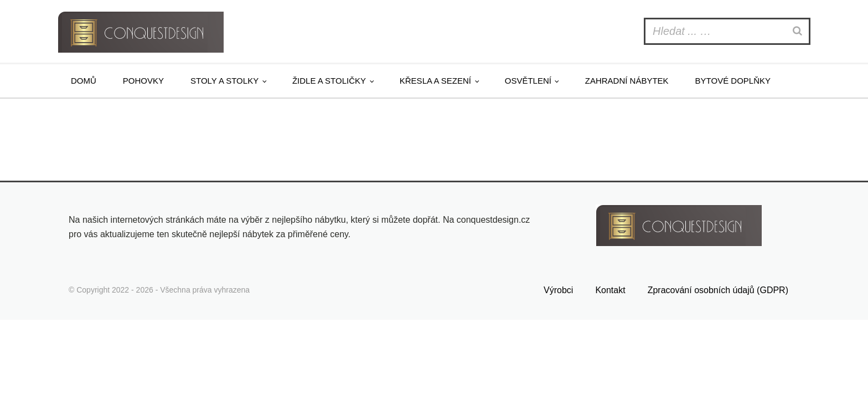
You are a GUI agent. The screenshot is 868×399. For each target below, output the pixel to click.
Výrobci (558, 290)
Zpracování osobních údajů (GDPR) (718, 290)
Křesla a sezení (435, 81)
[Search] (799, 31)
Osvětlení (528, 81)
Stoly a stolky (224, 81)
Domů (84, 81)
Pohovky (143, 81)
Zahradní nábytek (627, 81)
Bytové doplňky (733, 81)
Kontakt (610, 290)
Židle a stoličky (329, 81)
